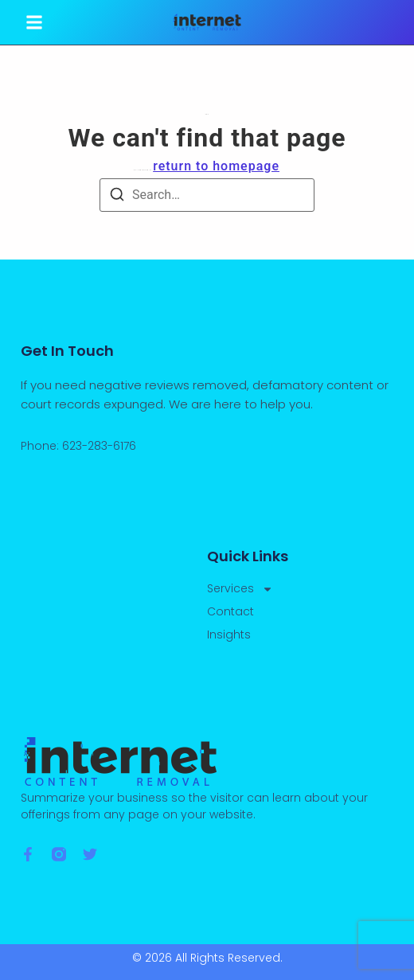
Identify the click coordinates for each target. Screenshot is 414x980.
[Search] (117, 197)
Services (240, 589)
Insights (229, 634)
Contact (230, 611)
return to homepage (216, 166)
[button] (34, 22)
